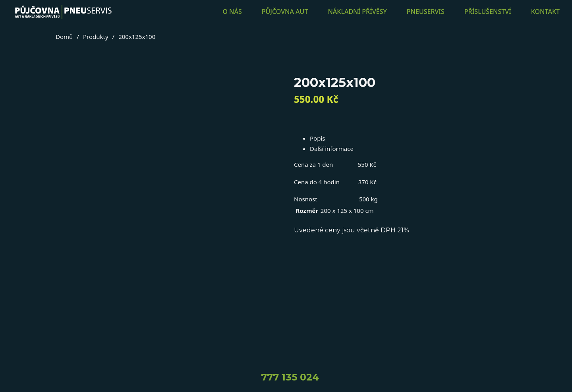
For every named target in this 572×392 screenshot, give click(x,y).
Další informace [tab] (332, 149)
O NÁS (232, 12)
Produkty (96, 37)
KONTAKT (545, 12)
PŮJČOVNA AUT (285, 12)
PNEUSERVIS (426, 12)
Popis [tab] (317, 138)
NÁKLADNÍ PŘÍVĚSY (357, 12)
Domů (64, 37)
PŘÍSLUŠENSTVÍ (488, 12)
